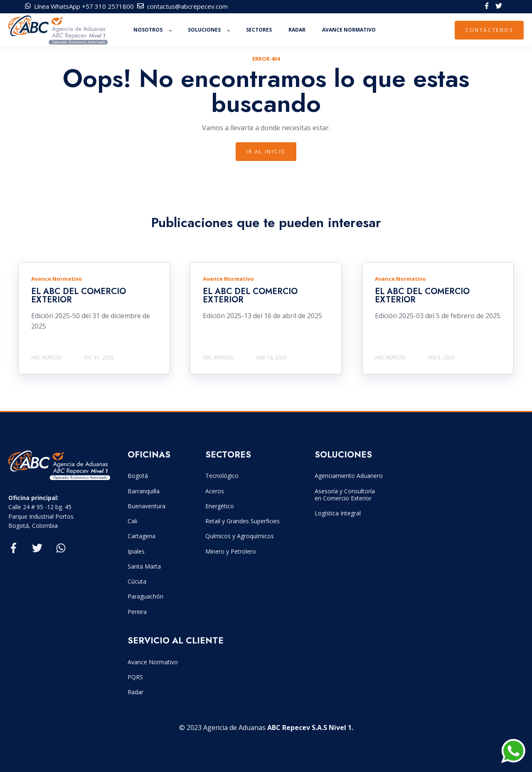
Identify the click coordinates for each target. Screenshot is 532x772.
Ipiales (136, 551)
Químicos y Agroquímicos (240, 536)
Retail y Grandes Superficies (243, 521)
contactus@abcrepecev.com (187, 6)
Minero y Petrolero (231, 551)
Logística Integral (338, 513)
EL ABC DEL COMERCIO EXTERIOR (79, 296)
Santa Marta (144, 566)
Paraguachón (145, 596)
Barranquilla (144, 491)
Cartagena (142, 536)
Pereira (137, 612)
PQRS (135, 677)
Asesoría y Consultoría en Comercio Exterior (345, 495)
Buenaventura (147, 506)
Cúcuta (137, 581)
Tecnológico (222, 476)
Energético (220, 506)
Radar (135, 692)
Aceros (215, 491)
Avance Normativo (153, 662)
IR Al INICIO (266, 152)
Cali (132, 521)
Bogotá (138, 476)
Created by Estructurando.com (266, 750)
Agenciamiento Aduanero (349, 476)
